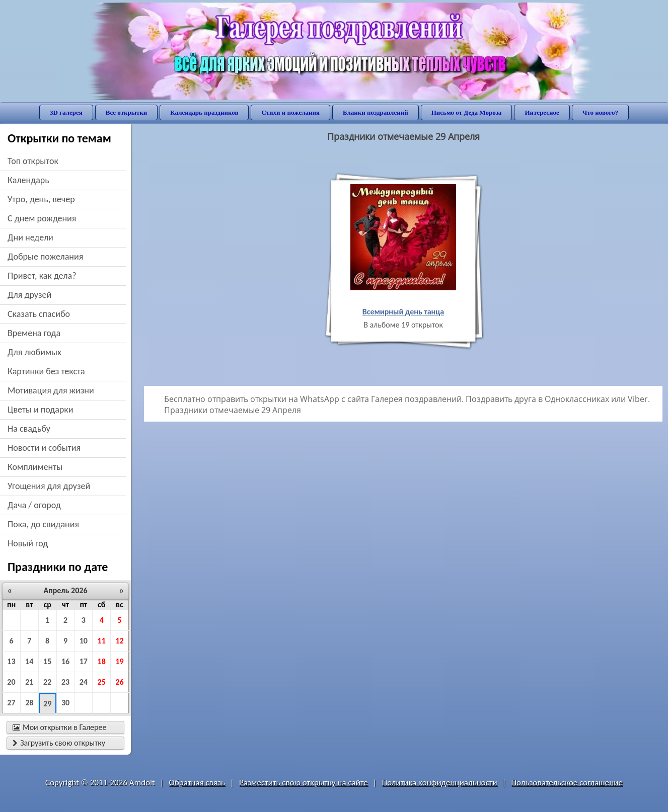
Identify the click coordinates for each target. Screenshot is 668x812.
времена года (34, 333)
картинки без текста (46, 371)
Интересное (542, 112)
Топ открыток (33, 161)
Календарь (28, 180)
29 (47, 704)
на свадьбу (29, 429)
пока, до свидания (43, 524)
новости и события (44, 448)
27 (11, 703)
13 (11, 661)
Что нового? (600, 112)
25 (102, 682)
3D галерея (66, 112)
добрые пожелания (45, 257)
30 (65, 703)
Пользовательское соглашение (567, 783)
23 (65, 682)
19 (119, 661)
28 (29, 703)
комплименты (35, 467)
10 (84, 641)
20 (11, 682)
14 (29, 661)
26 (119, 682)
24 (84, 682)
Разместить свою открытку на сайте (304, 783)
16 (65, 661)
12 (119, 641)
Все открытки (127, 112)
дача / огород (34, 505)
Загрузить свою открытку (59, 743)
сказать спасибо (39, 314)
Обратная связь (197, 783)
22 (47, 682)
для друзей (29, 295)
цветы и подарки (40, 410)
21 (29, 682)
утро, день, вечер (41, 199)
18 (102, 661)
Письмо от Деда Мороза (467, 112)
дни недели (30, 237)
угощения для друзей (49, 486)
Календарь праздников (204, 112)
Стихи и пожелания (290, 112)
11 (102, 641)
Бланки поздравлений (376, 112)
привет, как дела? (42, 276)
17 (84, 661)
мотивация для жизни (51, 390)
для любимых (34, 352)
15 (47, 661)
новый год (28, 543)
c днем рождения (42, 218)
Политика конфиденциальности (440, 783)
